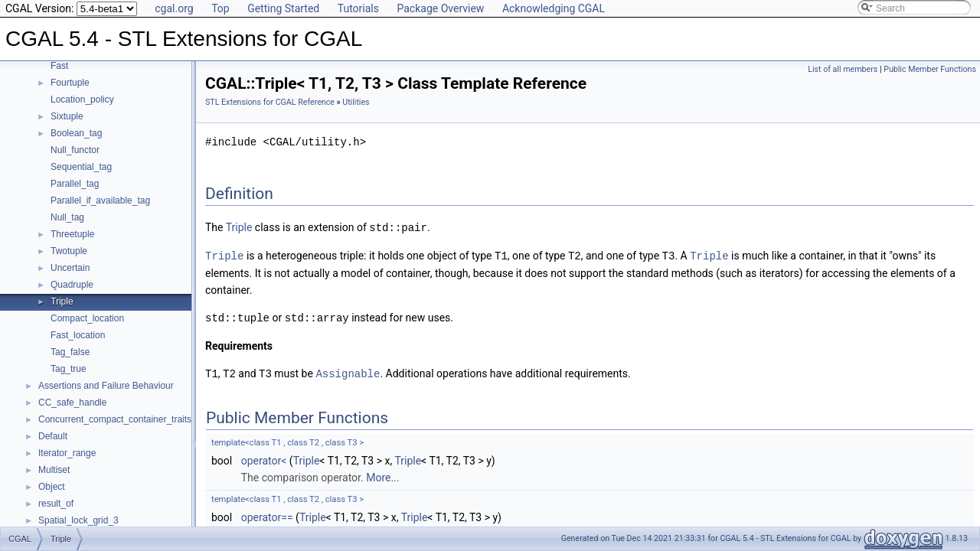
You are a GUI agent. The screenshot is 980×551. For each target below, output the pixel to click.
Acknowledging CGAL (554, 8)
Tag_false (70, 352)
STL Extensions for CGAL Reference (270, 102)
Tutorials (358, 8)
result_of (56, 504)
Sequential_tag (81, 167)
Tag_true (69, 369)
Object (52, 487)
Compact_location (87, 318)
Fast (59, 66)
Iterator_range (67, 453)
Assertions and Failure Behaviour (106, 386)
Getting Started (283, 8)
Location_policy (82, 99)
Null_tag (67, 217)
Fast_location (78, 335)
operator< (264, 458)
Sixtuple (67, 116)
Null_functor (75, 150)
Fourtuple (70, 83)
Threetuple (72, 234)
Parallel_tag (75, 184)
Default (53, 436)
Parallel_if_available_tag (100, 201)
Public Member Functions (930, 69)
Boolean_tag (76, 133)
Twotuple (69, 251)
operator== (267, 514)
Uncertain (70, 268)
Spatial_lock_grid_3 (78, 520)
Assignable (348, 371)
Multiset (54, 470)
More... (382, 474)
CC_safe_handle (72, 403)
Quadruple (72, 285)
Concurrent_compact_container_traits (115, 419)
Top (220, 8)
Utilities (356, 102)
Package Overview (440, 8)
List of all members (843, 69)
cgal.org (174, 8)
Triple (62, 302)
